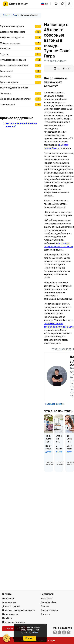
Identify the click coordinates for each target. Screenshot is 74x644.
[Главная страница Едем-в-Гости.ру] (15, 4)
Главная (6, 15)
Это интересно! (8, 105)
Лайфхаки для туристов (12, 37)
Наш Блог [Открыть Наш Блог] (7, 618)
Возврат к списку (54, 404)
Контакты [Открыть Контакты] (45, 614)
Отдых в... (5, 54)
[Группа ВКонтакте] (55, 633)
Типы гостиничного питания (14, 65)
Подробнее (33, 632)
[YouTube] (59, 633)
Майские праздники (10, 43)
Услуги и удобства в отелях (14, 88)
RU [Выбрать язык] (45, 4)
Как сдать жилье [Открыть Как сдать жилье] (49, 610)
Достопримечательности (13, 32)
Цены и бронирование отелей (15, 99)
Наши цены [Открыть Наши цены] (46, 599)
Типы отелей (6, 71)
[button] (56, 4)
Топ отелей (6, 77)
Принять (30, 638)
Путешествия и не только (13, 60)
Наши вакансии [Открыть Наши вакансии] (10, 614)
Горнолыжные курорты (12, 26)
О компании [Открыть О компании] (8, 599)
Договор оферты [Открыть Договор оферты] (11, 606)
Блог (15, 15)
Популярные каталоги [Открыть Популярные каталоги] (13, 622)
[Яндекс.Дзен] (69, 633)
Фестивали (6, 93)
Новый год (6, 49)
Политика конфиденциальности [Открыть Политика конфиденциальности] (19, 610)
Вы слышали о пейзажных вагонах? (21, 125)
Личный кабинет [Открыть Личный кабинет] (49, 602)
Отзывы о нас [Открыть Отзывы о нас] (9, 602)
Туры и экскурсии (9, 82)
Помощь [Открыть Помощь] (45, 606)
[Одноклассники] (64, 633)
